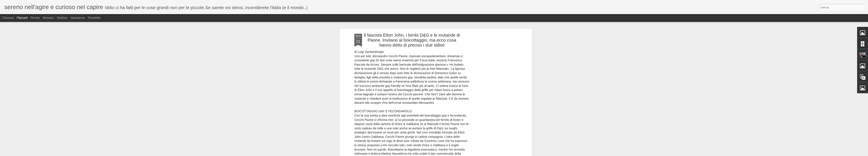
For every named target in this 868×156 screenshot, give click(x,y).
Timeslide (94, 18)
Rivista (35, 18)
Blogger (461, 154)
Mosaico (48, 18)
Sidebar (62, 18)
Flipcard (22, 18)
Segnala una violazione (479, 154)
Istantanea (78, 18)
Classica (8, 18)
